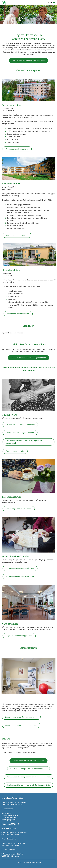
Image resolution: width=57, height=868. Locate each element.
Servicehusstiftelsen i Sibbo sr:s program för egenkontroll (24, 442)
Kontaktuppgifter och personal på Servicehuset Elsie (28, 785)
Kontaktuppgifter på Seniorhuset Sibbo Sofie (28, 769)
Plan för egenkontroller (15, 451)
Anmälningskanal (9, 818)
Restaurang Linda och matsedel (19, 509)
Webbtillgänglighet (9, 820)
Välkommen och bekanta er (17, 149)
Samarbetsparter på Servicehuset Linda (21, 717)
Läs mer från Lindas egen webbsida (20, 424)
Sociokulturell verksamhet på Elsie (20, 576)
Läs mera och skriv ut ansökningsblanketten (28, 358)
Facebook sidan (8, 809)
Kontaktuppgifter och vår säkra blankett (29, 761)
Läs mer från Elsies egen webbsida (20, 433)
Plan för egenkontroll (10, 815)
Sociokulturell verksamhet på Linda (20, 568)
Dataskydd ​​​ (6, 813)
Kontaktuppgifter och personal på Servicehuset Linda (28, 777)
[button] (54, 3)
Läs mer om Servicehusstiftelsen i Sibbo (28, 60)
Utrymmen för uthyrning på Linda (19, 636)
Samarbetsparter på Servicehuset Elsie (21, 725)
